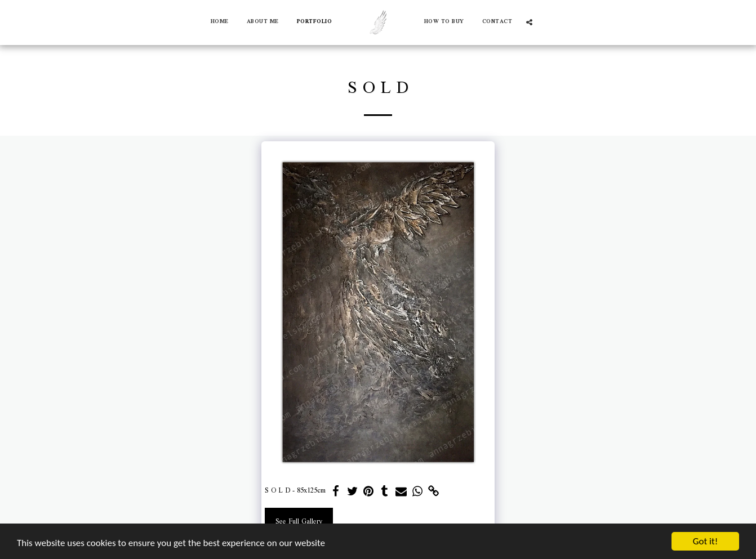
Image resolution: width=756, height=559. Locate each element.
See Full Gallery (299, 522)
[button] (529, 22)
